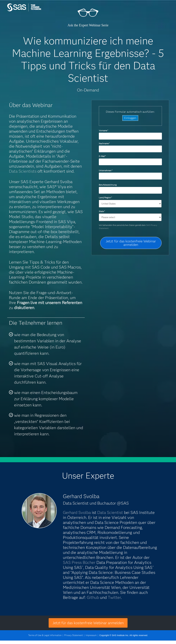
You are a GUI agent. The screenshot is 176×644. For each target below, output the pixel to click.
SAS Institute (34, 11)
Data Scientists (23, 171)
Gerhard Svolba (77, 512)
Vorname (103, 131)
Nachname (104, 143)
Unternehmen (106, 170)
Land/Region (105, 198)
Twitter (114, 597)
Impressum (91, 635)
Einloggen (130, 118)
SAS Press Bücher (79, 562)
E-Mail (102, 156)
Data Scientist (110, 512)
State (102, 211)
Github (93, 597)
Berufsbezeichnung (108, 185)
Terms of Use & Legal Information (45, 635)
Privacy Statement (74, 635)
